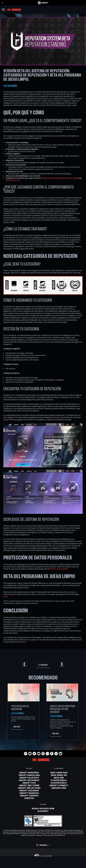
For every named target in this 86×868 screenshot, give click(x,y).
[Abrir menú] (3, 10)
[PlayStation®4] (59, 783)
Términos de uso (13, 180)
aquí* (6, 597)
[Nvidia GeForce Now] (43, 808)
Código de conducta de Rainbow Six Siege (59, 178)
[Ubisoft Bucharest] (29, 780)
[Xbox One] (59, 778)
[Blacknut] (43, 811)
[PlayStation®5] (59, 780)
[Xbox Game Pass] (59, 773)
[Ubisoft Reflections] (29, 788)
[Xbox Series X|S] (59, 775)
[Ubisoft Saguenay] (29, 790)
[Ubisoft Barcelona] (29, 775)
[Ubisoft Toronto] (29, 796)
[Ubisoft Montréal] (29, 773)
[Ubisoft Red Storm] (29, 785)
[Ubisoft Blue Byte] (29, 778)
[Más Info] (17, 727)
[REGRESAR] (43, 665)
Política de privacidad (59, 569)
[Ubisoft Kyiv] (29, 783)
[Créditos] (29, 798)
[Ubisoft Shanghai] (29, 793)
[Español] (43, 845)
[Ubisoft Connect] (43, 866)
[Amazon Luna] (59, 788)
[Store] (43, 864)
